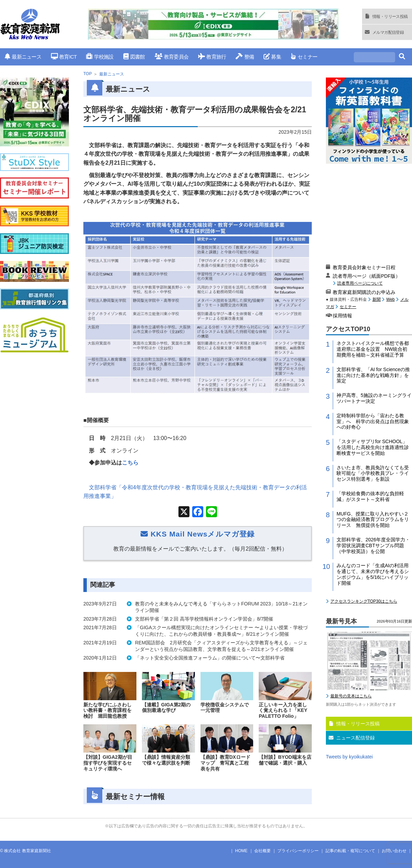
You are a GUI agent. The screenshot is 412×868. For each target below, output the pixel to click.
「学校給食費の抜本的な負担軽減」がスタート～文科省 (370, 496)
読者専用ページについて (360, 283)
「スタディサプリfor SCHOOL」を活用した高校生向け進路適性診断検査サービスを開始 (373, 447)
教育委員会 (172, 57)
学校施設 (100, 57)
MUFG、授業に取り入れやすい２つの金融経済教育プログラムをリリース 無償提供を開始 (373, 520)
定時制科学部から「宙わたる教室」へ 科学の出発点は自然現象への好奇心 (373, 421)
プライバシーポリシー (298, 851)
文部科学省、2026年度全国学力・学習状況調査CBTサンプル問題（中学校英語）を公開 (373, 545)
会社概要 (262, 851)
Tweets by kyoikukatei (349, 757)
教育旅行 (212, 57)
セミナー (304, 57)
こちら (130, 463)
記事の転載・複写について (350, 851)
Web (390, 299)
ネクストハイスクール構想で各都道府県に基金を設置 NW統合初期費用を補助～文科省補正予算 (373, 349)
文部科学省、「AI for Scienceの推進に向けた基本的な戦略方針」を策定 (373, 375)
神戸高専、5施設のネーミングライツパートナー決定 (374, 398)
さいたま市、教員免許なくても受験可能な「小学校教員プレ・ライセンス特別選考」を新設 (373, 473)
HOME (241, 851)
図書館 (134, 57)
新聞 (377, 299)
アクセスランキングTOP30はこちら (364, 601)
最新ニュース (23, 57)
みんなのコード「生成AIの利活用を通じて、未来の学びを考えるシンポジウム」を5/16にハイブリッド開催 (373, 574)
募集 (272, 57)
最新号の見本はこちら (351, 696)
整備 (245, 57)
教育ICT (64, 57)
